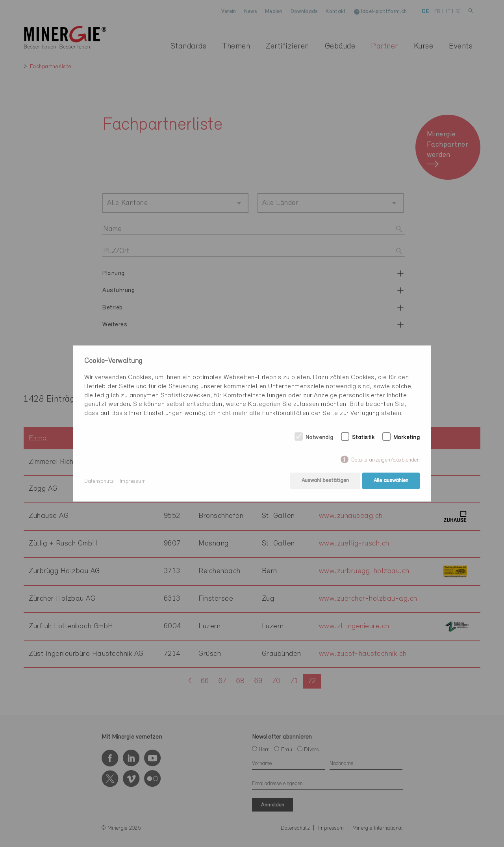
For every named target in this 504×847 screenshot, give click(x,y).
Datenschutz (99, 481)
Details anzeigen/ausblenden (386, 461)
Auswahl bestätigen (324, 481)
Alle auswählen (391, 481)
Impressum (133, 481)
